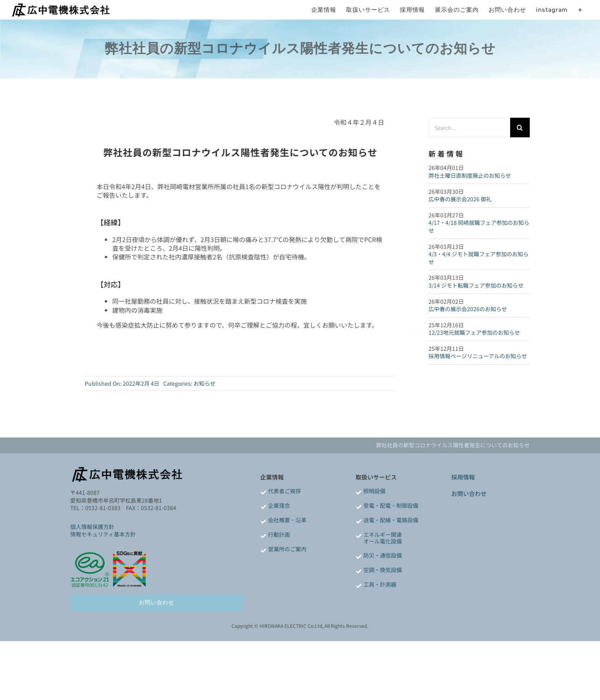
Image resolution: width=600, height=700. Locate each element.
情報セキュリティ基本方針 (103, 534)
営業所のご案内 (287, 549)
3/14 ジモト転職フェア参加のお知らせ (476, 285)
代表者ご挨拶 (284, 491)
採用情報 (463, 477)
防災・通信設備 (383, 555)
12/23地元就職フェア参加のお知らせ (474, 332)
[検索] (520, 128)
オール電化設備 (383, 541)
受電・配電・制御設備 (391, 505)
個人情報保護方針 (92, 527)
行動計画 (279, 534)
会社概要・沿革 (287, 520)
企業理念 (279, 505)
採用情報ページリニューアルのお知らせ (478, 356)
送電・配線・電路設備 (391, 520)
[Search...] (469, 128)
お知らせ (204, 383)
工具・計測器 (380, 584)
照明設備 (374, 491)
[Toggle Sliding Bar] (580, 10)
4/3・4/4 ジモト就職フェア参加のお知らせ (479, 258)
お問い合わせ (469, 493)
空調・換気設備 (383, 570)
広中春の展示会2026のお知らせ (468, 309)
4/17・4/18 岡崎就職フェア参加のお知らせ (479, 226)
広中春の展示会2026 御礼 (460, 199)
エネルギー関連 (383, 534)
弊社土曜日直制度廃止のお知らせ (470, 175)
